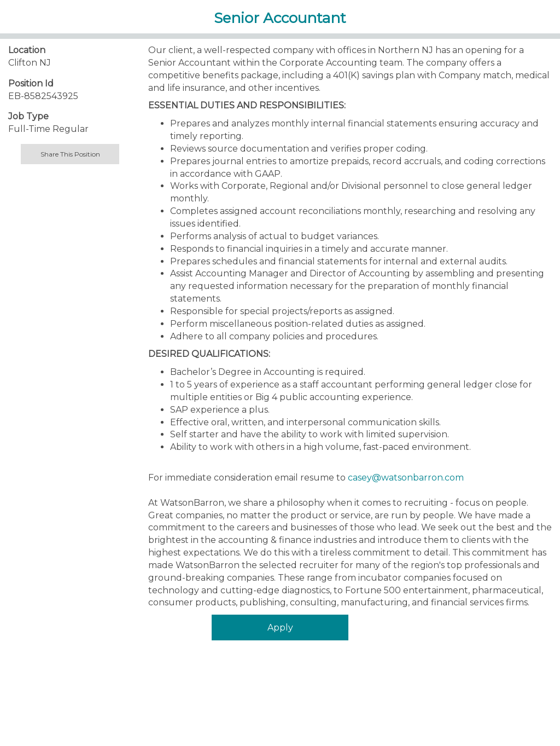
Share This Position (70, 154)
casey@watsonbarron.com (406, 478)
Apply (280, 628)
